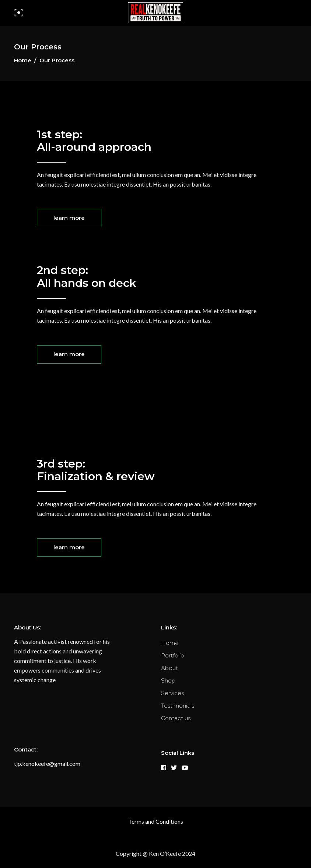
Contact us (176, 718)
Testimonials (178, 706)
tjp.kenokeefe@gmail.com (47, 763)
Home (23, 60)
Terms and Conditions (156, 821)
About (170, 668)
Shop (168, 680)
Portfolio (173, 655)
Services (172, 693)
